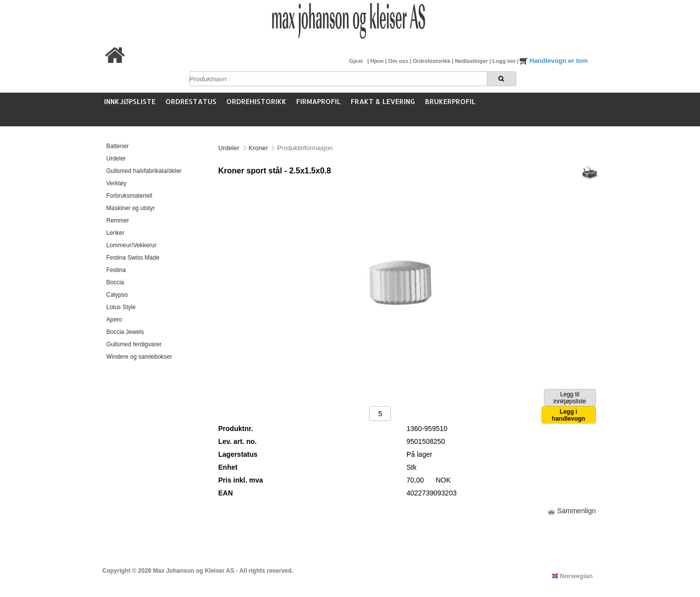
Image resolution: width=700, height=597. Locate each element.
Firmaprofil (319, 101)
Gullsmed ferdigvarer (134, 344)
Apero (114, 320)
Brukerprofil (450, 101)
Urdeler (116, 159)
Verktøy (117, 183)
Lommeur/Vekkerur (132, 245)
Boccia (115, 282)
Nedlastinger (472, 61)
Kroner (258, 148)
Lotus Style (121, 307)
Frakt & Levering (383, 101)
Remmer (118, 220)
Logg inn (505, 61)
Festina (116, 270)
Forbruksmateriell (130, 196)
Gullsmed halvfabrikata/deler (144, 171)
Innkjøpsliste (130, 101)
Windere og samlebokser (139, 357)
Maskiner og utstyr (131, 208)
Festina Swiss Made (133, 258)
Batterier (118, 146)
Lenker (116, 233)
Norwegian (572, 576)
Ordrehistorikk (432, 61)
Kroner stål (293, 148)
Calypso (117, 295)
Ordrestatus (191, 101)
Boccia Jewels (125, 332)
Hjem (378, 61)
